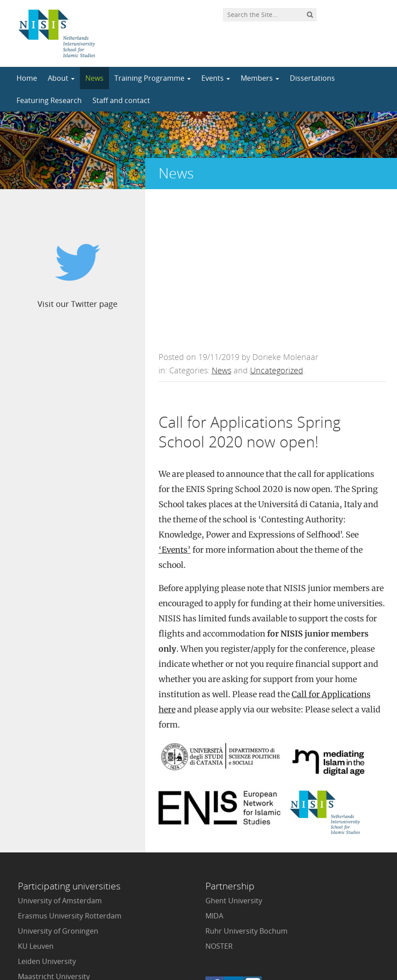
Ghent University (234, 757)
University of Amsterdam (60, 757)
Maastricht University (54, 833)
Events (216, 78)
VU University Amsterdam (61, 894)
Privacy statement (346, 940)
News (94, 78)
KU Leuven (36, 803)
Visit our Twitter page (75, 304)
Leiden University (47, 818)
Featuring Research (49, 100)
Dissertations (312, 78)
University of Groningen (58, 788)
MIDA (214, 773)
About (61, 78)
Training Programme (153, 78)
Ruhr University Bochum (247, 788)
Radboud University (51, 848)
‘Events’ (175, 407)
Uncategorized (277, 227)
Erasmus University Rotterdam (70, 773)
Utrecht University (49, 879)
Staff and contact (121, 100)
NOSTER (219, 803)
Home (27, 78)
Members (260, 78)
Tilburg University (48, 864)
